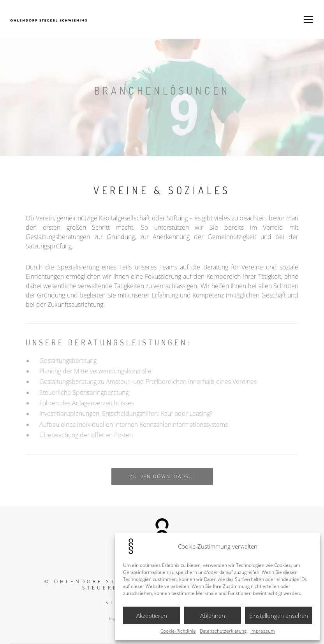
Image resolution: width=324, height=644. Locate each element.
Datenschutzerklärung (223, 631)
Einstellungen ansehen (279, 616)
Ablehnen (213, 616)
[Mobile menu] (309, 19)
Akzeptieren (152, 616)
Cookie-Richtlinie (178, 631)
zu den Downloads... (162, 476)
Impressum (263, 631)
